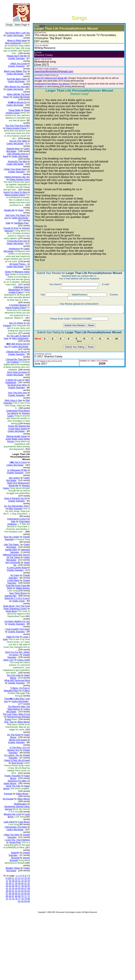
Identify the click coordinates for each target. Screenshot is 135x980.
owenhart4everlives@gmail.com (51, 71)
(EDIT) (39, 26)
